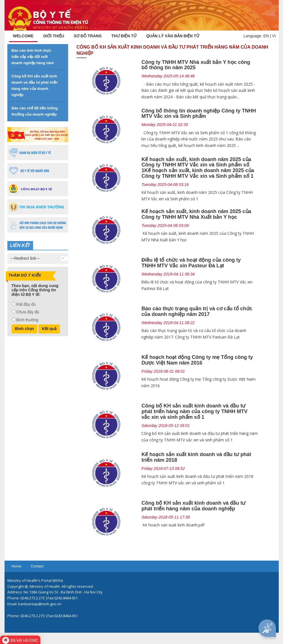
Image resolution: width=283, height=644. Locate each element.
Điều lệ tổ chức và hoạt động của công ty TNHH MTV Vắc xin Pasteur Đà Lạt (191, 263)
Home (17, 566)
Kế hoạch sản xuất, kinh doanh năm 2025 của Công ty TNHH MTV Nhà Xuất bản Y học (196, 214)
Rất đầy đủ (26, 304)
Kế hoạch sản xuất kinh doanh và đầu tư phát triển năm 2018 (196, 457)
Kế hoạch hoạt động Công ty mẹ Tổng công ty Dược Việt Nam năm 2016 (197, 360)
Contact (37, 566)
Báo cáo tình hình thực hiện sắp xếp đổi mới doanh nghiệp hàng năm (33, 57)
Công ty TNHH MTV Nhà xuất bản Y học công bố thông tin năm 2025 (196, 65)
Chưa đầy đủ (28, 312)
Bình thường (27, 320)
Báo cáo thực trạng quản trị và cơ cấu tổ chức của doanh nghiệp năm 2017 (197, 311)
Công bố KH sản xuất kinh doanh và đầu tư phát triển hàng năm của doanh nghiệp (193, 506)
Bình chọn (25, 329)
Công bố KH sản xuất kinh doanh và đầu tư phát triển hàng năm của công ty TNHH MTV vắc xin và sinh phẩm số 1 (194, 411)
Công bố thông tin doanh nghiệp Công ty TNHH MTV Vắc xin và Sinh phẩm (199, 114)
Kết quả (49, 329)
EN (266, 36)
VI (274, 36)
